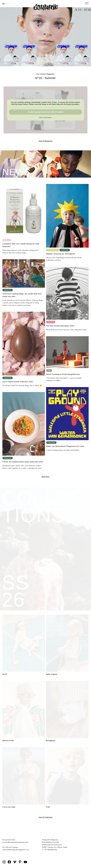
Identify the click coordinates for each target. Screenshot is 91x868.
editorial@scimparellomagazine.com (16, 850)
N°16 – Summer (46, 55)
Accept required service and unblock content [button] (45, 112)
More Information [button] (45, 118)
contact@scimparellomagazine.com (15, 842)
